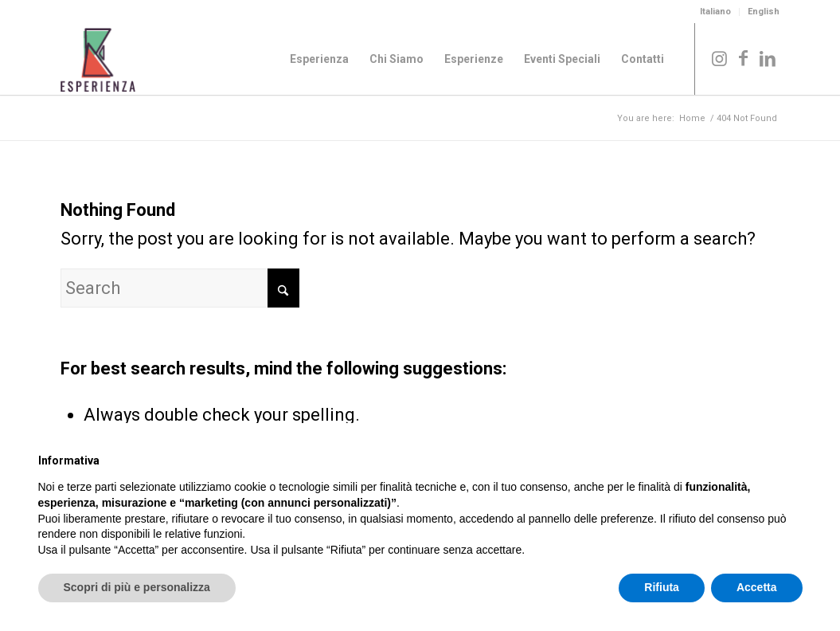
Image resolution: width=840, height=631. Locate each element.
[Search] (180, 288)
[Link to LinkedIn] (768, 58)
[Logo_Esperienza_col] (98, 59)
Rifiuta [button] (662, 587)
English (764, 12)
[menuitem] (716, 12)
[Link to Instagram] (720, 58)
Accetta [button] (757, 587)
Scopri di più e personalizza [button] (137, 587)
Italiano (715, 12)
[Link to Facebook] (744, 58)
